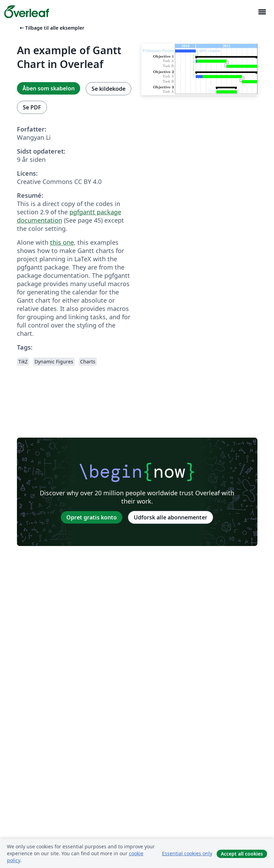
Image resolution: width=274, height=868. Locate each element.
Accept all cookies (242, 854)
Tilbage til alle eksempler (51, 28)
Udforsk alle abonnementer (171, 517)
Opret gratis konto (92, 517)
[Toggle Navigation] (262, 12)
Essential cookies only (187, 853)
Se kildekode (108, 89)
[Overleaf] (27, 12)
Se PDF (32, 107)
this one (62, 242)
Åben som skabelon (49, 88)
